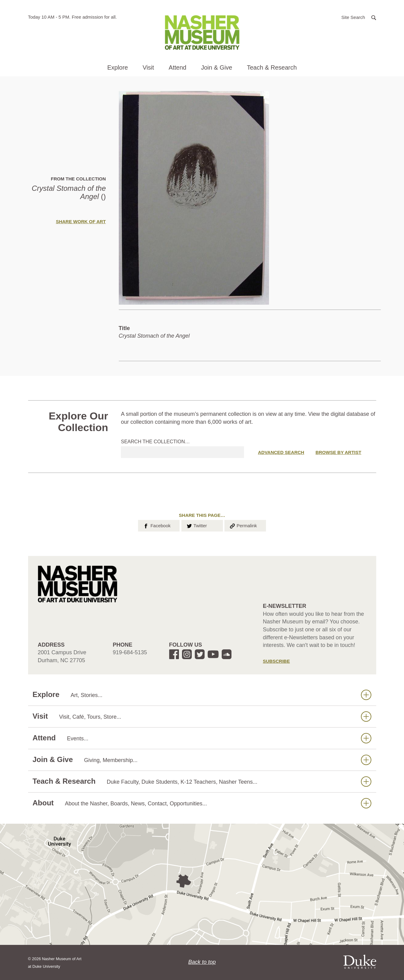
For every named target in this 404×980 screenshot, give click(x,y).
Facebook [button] (157, 525)
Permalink (243, 525)
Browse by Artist (338, 452)
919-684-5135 (130, 652)
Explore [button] (118, 67)
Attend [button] (177, 67)
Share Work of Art (81, 221)
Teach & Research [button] (272, 67)
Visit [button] (148, 67)
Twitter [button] (197, 525)
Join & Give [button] (217, 67)
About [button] (202, 803)
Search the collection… (155, 442)
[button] (359, 17)
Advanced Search (281, 452)
